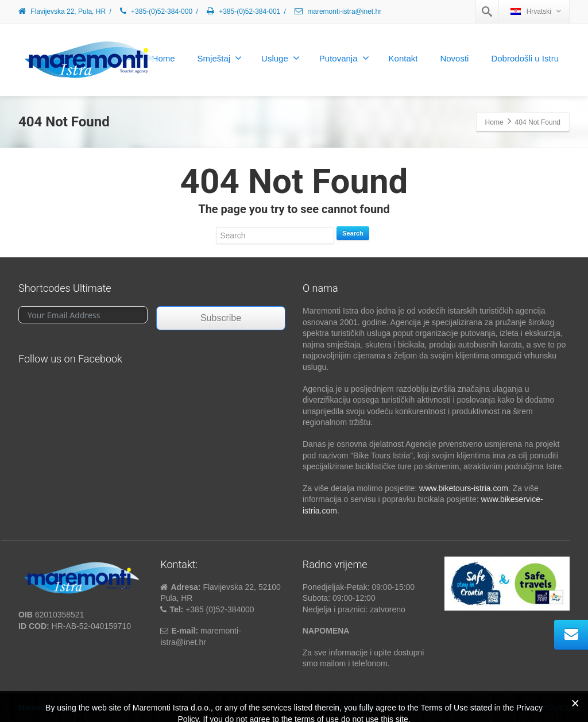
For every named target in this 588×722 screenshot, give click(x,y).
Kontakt (403, 58)
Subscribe (221, 318)
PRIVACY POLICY (539, 707)
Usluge (281, 58)
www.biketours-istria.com (464, 488)
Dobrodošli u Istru (525, 58)
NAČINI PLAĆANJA (347, 707)
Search (353, 233)
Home (164, 58)
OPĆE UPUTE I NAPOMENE (444, 707)
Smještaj (220, 58)
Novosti (454, 58)
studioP (111, 707)
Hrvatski (536, 11)
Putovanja (344, 58)
